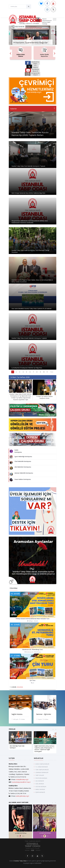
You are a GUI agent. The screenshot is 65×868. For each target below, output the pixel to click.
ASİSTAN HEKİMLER (41, 787)
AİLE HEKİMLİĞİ (40, 781)
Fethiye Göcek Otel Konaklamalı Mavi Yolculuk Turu (33, 619)
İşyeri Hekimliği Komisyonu (23, 457)
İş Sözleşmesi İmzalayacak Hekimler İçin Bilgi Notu (27, 368)
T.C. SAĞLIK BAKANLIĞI (42, 767)
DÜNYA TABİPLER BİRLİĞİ (42, 764)
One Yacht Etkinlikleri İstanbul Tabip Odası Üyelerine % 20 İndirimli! (31, 309)
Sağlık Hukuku (17, 714)
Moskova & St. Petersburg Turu (33, 649)
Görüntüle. (20, 687)
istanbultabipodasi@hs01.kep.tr (21, 782)
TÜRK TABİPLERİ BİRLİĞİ (42, 770)
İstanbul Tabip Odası (20, 861)
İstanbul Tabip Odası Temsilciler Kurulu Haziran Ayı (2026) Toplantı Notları (30, 134)
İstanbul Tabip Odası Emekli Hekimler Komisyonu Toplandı (29, 338)
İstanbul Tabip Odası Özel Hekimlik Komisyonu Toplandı (28, 166)
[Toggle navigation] (55, 19)
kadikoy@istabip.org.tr (22, 796)
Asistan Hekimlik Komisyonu (24, 473)
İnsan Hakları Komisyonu (23, 479)
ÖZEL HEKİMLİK (40, 784)
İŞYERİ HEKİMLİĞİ (40, 792)
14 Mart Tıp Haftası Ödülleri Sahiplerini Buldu (44, 397)
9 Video (46, 719)
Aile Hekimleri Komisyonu (23, 467)
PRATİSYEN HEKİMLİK (41, 778)
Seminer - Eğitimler (44, 714)
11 (47, 372)
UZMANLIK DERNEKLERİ (42, 772)
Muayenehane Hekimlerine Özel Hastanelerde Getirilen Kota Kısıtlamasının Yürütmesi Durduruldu (30, 222)
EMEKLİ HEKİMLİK (40, 789)
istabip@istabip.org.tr (22, 779)
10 (44, 372)
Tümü (52, 372)
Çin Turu (33, 680)
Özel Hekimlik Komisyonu (23, 461)
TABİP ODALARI (40, 775)
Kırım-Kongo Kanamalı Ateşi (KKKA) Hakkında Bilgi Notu (28, 193)
